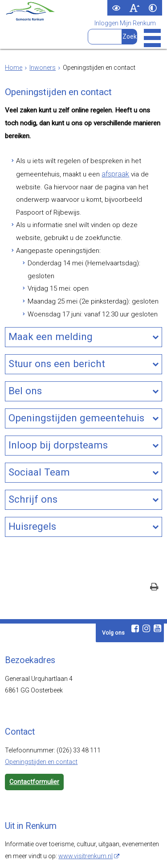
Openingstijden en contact (41, 724)
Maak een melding (51, 307)
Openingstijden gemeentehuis (76, 386)
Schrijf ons (33, 464)
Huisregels (32, 491)
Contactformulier (34, 744)
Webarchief (27, 852)
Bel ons (25, 360)
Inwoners (43, 68)
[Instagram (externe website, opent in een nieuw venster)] (147, 591)
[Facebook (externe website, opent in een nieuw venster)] (135, 591)
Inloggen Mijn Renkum (125, 24)
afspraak (106, 169)
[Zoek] (129, 37)
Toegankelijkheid (72, 852)
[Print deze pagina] (154, 550)
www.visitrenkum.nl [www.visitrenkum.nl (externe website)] (86, 818)
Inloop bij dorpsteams (58, 412)
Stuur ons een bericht (57, 333)
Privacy (112, 852)
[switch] (116, 8)
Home (14, 68)
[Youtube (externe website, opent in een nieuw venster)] (158, 591)
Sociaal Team (39, 438)
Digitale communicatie (81, 859)
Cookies (140, 852)
